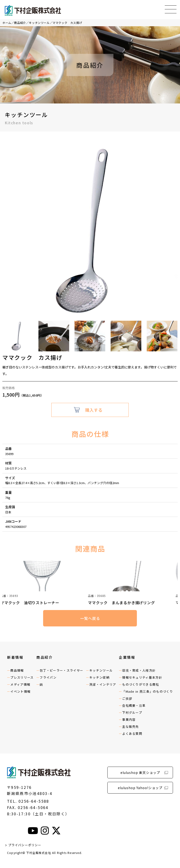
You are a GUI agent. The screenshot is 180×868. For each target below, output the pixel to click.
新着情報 (15, 657)
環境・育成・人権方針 (139, 670)
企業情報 (127, 657)
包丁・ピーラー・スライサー (61, 670)
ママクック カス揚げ (67, 23)
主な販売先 (131, 726)
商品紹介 (20, 23)
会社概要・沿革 (134, 705)
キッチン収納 (99, 677)
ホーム (7, 23)
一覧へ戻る (90, 618)
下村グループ (132, 712)
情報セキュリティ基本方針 (142, 677)
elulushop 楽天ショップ (140, 772)
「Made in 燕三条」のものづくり (148, 691)
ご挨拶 (127, 698)
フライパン (48, 677)
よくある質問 (132, 734)
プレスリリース (22, 677)
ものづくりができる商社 (141, 684)
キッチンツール (39, 23)
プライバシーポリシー (25, 845)
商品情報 (17, 670)
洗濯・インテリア (103, 684)
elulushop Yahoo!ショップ (140, 788)
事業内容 (129, 719)
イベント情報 (20, 691)
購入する (94, 410)
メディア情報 (20, 684)
